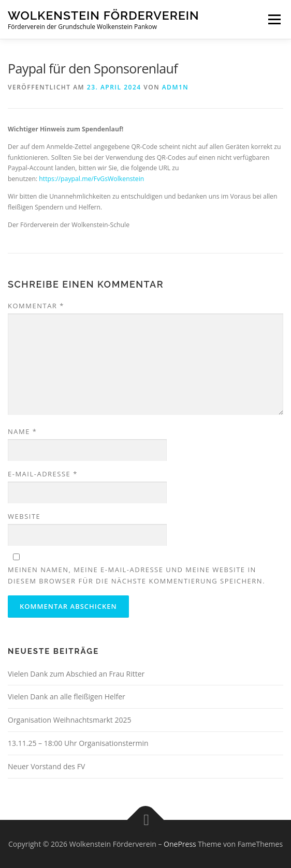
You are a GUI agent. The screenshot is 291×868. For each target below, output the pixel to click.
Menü (274, 19)
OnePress (180, 844)
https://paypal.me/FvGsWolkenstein (91, 179)
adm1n (176, 87)
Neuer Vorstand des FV (46, 766)
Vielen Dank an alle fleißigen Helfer (67, 697)
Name (22, 431)
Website (24, 516)
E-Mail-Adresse (43, 474)
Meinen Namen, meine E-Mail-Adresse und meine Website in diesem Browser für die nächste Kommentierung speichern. (136, 575)
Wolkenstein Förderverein (104, 15)
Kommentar (36, 306)
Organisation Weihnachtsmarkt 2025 (69, 720)
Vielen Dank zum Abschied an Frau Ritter (76, 674)
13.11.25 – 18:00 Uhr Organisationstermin (78, 743)
